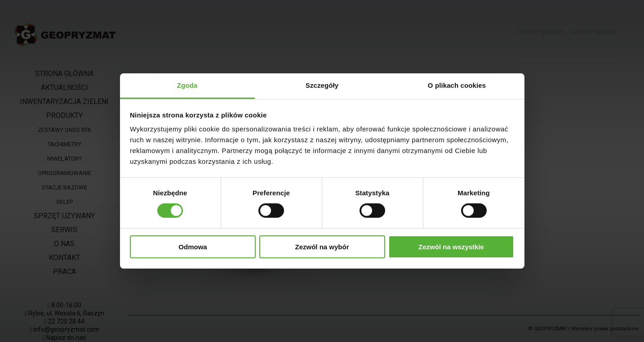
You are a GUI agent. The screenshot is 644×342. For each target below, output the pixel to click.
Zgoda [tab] (187, 85)
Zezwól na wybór (322, 247)
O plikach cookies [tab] (457, 85)
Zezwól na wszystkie (451, 247)
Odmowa (193, 247)
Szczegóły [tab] (322, 85)
